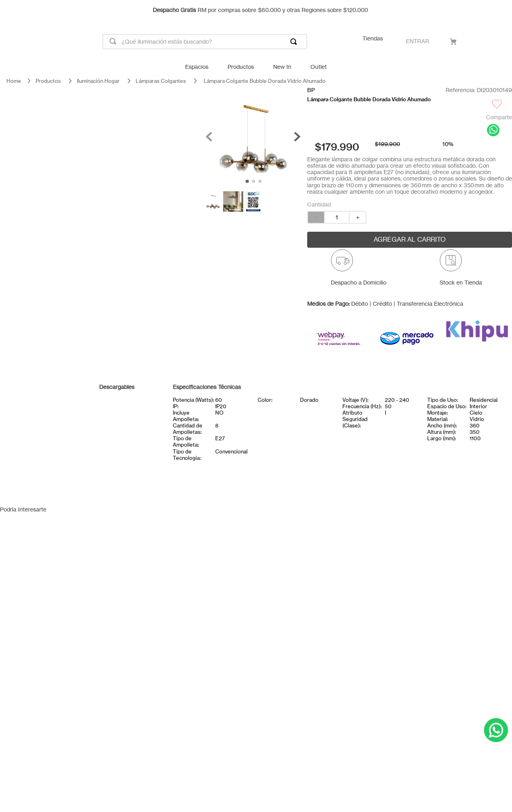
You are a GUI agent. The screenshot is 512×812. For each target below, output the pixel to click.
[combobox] (205, 42)
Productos (48, 81)
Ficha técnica (116, 404)
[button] (359, 271)
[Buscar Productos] (295, 42)
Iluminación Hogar (98, 81)
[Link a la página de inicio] (14, 81)
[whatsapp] (493, 131)
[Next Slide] (502, 10)
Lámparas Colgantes (161, 81)
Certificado (116, 422)
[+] (358, 217)
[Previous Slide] (10, 10)
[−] (316, 217)
